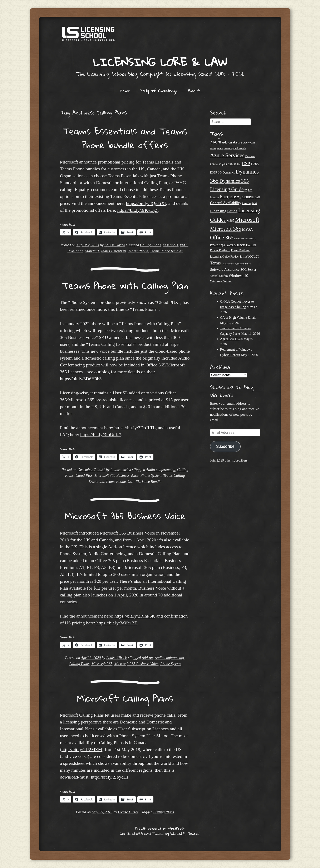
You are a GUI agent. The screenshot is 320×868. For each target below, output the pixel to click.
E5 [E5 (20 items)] (246, 190)
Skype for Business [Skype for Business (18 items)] (242, 264)
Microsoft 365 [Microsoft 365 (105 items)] (226, 229)
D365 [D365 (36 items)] (255, 164)
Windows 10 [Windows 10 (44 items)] (238, 276)
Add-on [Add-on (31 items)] (227, 142)
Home (125, 91)
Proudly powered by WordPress (160, 828)
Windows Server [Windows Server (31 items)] (221, 281)
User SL (134, 482)
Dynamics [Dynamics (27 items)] (229, 172)
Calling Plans (151, 245)
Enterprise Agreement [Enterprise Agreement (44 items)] (237, 197)
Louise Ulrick (115, 245)
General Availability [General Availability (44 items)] (226, 203)
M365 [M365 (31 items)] (231, 221)
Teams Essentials (114, 251)
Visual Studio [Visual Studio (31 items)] (219, 276)
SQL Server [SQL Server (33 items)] (248, 270)
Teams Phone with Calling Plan (125, 285)
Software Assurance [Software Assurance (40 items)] (225, 269)
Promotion (75, 251)
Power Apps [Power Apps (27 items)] (218, 245)
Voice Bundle (151, 482)
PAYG (184, 245)
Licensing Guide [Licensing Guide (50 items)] (224, 211)
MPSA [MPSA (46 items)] (247, 229)
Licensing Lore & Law (160, 62)
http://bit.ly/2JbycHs (110, 777)
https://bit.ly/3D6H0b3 (81, 379)
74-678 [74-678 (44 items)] (216, 142)
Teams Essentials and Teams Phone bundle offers (125, 138)
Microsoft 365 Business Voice (117, 476)
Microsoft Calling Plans (125, 698)
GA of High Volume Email (238, 318)
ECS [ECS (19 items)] (250, 190)
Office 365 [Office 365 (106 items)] (222, 238)
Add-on (147, 658)
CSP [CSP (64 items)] (246, 164)
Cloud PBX (84, 476)
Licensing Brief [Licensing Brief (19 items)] (250, 203)
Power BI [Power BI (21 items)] (251, 245)
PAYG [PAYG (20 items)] (252, 239)
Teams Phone (138, 251)
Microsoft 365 (102, 664)
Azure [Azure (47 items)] (238, 142)
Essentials (170, 245)
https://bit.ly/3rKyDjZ (138, 210)
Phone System (151, 476)
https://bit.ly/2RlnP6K (135, 616)
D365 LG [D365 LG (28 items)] (216, 172)
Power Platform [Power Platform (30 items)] (220, 250)
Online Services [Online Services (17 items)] (241, 239)
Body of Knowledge (159, 91)
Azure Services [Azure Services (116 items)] (227, 155)
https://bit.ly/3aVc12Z (117, 623)
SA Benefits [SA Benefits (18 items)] (227, 264)
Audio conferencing (161, 470)
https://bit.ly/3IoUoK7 (101, 435)
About (194, 91)
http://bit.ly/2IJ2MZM (82, 749)
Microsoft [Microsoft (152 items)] (247, 220)
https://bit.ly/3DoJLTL (135, 428)
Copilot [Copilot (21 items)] (223, 164)
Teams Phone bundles (166, 251)
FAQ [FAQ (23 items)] (257, 197)
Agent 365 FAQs (231, 339)
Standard (92, 251)
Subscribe (225, 446)
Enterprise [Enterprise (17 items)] (215, 197)
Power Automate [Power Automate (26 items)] (235, 245)
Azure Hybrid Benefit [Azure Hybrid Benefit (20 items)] (235, 148)
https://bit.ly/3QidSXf (146, 203)
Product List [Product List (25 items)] (237, 257)
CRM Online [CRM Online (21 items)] (235, 164)
